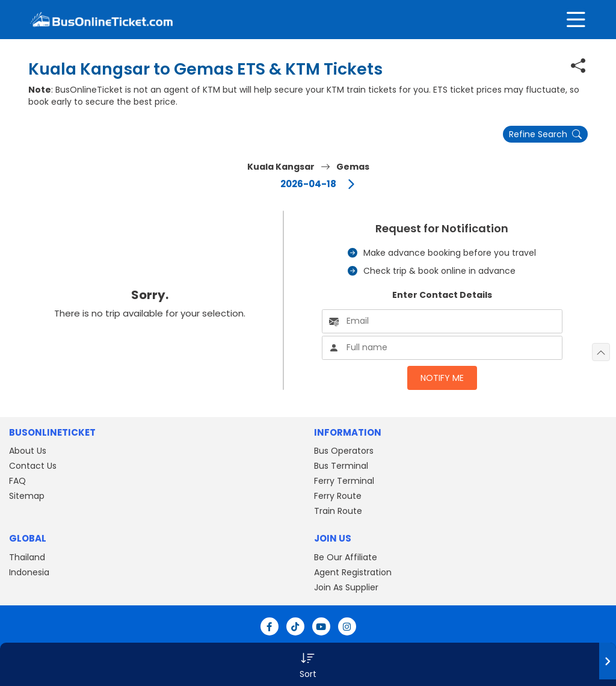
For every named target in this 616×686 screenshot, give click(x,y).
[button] (308, 664)
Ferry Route (338, 496)
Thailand (27, 557)
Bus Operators (344, 451)
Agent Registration (353, 572)
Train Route (338, 511)
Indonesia (29, 572)
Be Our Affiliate (346, 557)
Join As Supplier (346, 587)
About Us (28, 451)
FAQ (17, 481)
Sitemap (27, 496)
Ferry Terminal (344, 481)
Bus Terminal (341, 466)
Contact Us (33, 466)
